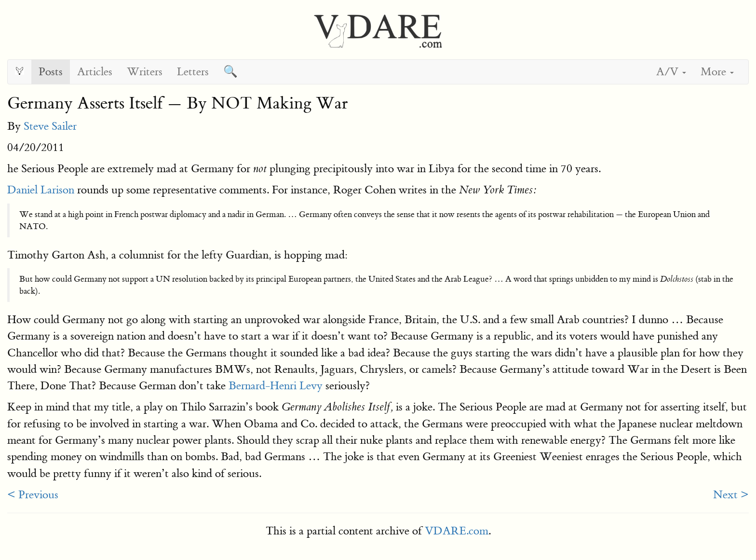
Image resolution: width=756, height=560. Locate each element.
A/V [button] (671, 72)
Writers (145, 72)
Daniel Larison (41, 190)
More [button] (717, 72)
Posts (51, 72)
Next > (731, 495)
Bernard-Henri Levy (276, 386)
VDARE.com (457, 531)
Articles (95, 72)
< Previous (33, 495)
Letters (193, 72)
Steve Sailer (50, 126)
